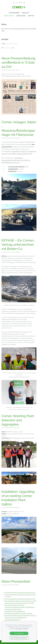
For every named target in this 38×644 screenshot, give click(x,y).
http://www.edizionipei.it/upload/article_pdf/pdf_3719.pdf (20, 593)
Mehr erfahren (19, 629)
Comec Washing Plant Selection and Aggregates (18, 420)
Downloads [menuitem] (21, 16)
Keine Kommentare (14, 70)
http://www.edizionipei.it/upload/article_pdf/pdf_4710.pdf (20, 595)
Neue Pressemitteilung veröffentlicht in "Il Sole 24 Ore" (18, 62)
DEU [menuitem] (17, 3)
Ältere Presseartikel (16, 581)
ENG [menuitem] (21, 3)
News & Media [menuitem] (9, 16)
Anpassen (26, 629)
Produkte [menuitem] (26, 13)
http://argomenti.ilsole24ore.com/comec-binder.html (18, 613)
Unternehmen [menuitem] (14, 13)
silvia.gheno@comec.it (12, 44)
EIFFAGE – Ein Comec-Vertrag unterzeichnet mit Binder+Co (18, 245)
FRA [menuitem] (24, 3)
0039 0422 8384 (8, 48)
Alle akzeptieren (19, 633)
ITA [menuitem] (14, 3)
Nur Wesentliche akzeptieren (19, 638)
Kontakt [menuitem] (31, 16)
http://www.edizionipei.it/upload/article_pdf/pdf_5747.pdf (20, 599)
